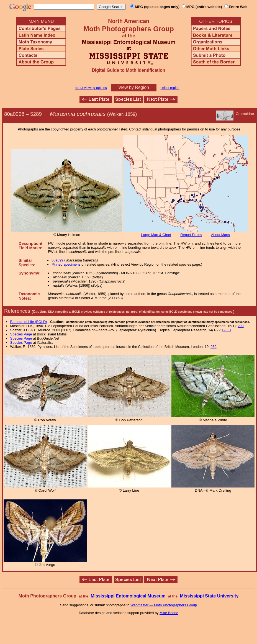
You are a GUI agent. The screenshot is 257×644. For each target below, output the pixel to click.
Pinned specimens (66, 264)
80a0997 (58, 260)
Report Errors (191, 235)
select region (170, 88)
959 (213, 347)
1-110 (226, 330)
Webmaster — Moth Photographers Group (164, 605)
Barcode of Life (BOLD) (29, 322)
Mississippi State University (209, 596)
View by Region (134, 87)
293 (241, 326)
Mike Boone (169, 613)
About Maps (220, 235)
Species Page (21, 334)
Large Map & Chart (156, 235)
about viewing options (91, 88)
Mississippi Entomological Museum (128, 596)
